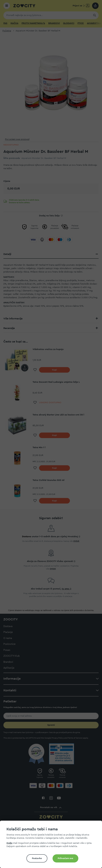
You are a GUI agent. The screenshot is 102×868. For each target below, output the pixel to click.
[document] (52, 846)
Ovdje (9, 843)
